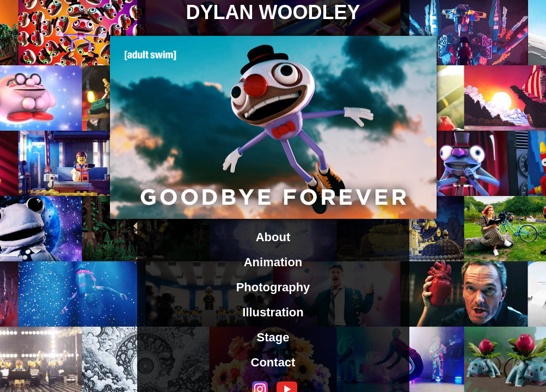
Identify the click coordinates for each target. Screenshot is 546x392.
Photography (273, 287)
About (273, 237)
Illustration (273, 312)
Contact (273, 362)
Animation (273, 262)
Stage (273, 337)
